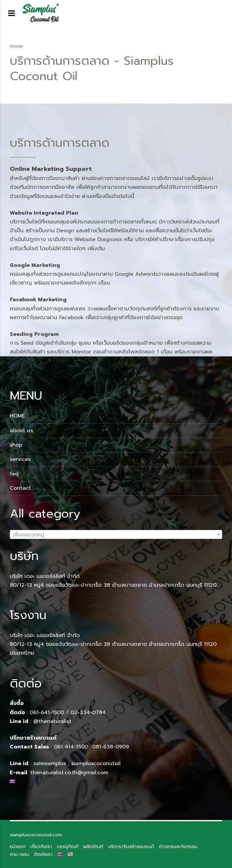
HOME (17, 416)
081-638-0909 (111, 747)
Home (16, 46)
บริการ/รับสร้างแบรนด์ (131, 846)
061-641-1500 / (50, 712)
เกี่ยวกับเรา (41, 846)
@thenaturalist (52, 721)
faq (14, 474)
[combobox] (116, 534)
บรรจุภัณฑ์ (68, 846)
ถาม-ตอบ (19, 854)
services (20, 459)
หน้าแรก (18, 846)
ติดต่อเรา (43, 854)
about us (21, 431)
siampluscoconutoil (96, 763)
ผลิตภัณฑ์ (93, 846)
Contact (20, 488)
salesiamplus (50, 763)
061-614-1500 (72, 747)
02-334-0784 (88, 712)
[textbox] (116, 535)
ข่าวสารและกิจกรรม (178, 846)
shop (16, 445)
